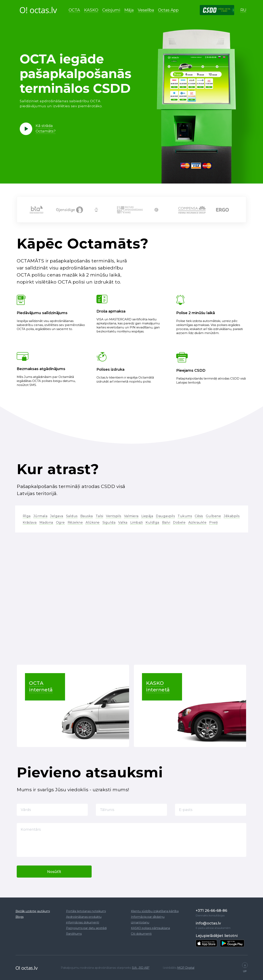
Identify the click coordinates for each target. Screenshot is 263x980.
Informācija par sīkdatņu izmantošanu (148, 920)
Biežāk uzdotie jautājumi (33, 911)
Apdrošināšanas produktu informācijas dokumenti (84, 920)
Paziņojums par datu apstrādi (86, 928)
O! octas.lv (27, 968)
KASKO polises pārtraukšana (150, 928)
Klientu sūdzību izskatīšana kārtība (155, 911)
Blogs (20, 917)
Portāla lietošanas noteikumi (86, 911)
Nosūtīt (54, 872)
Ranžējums (74, 934)
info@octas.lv (208, 923)
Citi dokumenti (141, 934)
